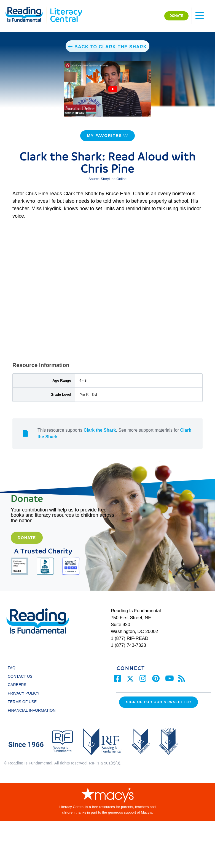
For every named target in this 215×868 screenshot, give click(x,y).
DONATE (176, 16)
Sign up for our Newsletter (158, 706)
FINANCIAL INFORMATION (32, 714)
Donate (27, 542)
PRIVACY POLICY (24, 697)
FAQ (12, 672)
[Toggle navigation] (200, 16)
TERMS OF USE (25, 706)
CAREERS (17, 688)
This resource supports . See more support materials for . (114, 437)
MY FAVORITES (107, 139)
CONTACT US (22, 680)
